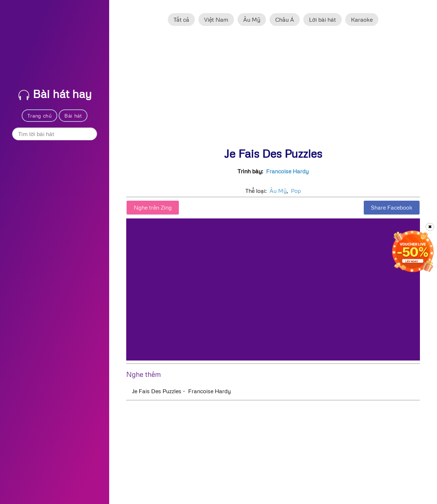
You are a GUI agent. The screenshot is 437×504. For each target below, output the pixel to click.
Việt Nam (216, 20)
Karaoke (362, 20)
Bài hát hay (55, 94)
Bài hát (73, 116)
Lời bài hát (323, 20)
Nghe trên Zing (153, 207)
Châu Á (285, 20)
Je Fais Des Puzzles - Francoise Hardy (181, 391)
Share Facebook (392, 207)
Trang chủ (40, 116)
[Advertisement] (273, 90)
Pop (296, 191)
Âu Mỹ (252, 20)
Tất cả (181, 20)
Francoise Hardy (287, 171)
